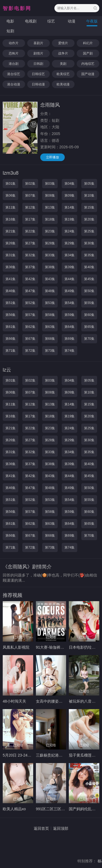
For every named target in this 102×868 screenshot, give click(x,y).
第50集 (89, 291)
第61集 (10, 327)
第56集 (10, 315)
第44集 (69, 279)
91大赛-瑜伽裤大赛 (52, 647)
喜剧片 (38, 43)
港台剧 (14, 64)
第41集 (10, 279)
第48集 (50, 291)
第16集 (10, 219)
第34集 (69, 255)
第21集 (10, 231)
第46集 (10, 291)
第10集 (89, 196)
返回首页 (41, 828)
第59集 (69, 315)
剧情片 (38, 53)
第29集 (69, 243)
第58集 (50, 315)
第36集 (10, 267)
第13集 (50, 207)
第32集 (30, 255)
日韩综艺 (38, 74)
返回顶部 (61, 828)
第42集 (30, 279)
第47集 (30, 291)
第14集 (69, 207)
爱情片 (63, 43)
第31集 (10, 255)
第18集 (50, 219)
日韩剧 (38, 64)
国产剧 (88, 53)
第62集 (30, 327)
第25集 (89, 231)
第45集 (89, 279)
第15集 (89, 207)
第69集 (69, 339)
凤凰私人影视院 (16, 647)
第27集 (30, 243)
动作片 (14, 43)
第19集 (69, 219)
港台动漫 (14, 84)
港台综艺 (14, 74)
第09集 (69, 196)
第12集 (30, 207)
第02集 (30, 184)
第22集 (30, 231)
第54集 (69, 303)
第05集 (89, 184)
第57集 (30, 315)
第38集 (50, 267)
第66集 (10, 339)
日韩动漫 (38, 84)
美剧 (63, 64)
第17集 (30, 219)
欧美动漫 (63, 84)
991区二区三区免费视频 (56, 809)
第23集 (50, 231)
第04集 (69, 184)
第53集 (50, 303)
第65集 (89, 327)
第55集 (89, 303)
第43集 (50, 279)
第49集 (69, 291)
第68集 (50, 339)
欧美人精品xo (14, 809)
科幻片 (88, 43)
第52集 (30, 303)
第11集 (10, 207)
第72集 (30, 351)
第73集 (50, 351)
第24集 (69, 231)
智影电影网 (17, 8)
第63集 (50, 327)
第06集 (10, 196)
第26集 (10, 243)
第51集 (10, 303)
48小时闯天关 (14, 701)
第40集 (89, 267)
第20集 (89, 219)
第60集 (89, 315)
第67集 (30, 339)
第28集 (50, 243)
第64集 (69, 327)
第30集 (89, 243)
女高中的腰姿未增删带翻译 (59, 701)
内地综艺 (88, 64)
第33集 (50, 255)
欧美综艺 (63, 74)
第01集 (10, 184)
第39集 (69, 267)
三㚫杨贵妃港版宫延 (53, 755)
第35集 (89, 255)
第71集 (10, 351)
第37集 (30, 267)
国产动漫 (88, 74)
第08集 (50, 196)
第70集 (89, 339)
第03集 (50, 184)
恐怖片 (14, 53)
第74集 (69, 351)
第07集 (30, 196)
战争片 (63, 53)
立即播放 (52, 157)
